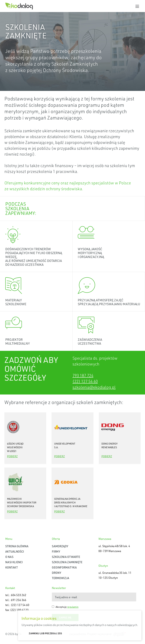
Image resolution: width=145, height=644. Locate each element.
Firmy (56, 551)
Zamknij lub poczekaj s (45, 633)
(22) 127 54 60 (85, 381)
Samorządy (60, 546)
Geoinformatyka (64, 567)
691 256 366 (19, 600)
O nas (9, 557)
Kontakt (12, 567)
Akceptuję (67, 607)
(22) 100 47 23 (19, 610)
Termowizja (61, 578)
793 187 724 (83, 375)
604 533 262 (19, 595)
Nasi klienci (14, 562)
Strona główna (17, 546)
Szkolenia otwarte (66, 557)
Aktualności (15, 551)
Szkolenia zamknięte (67, 562)
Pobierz (12, 456)
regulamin (73, 607)
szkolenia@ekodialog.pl (94, 387)
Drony (57, 573)
